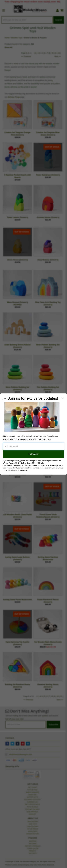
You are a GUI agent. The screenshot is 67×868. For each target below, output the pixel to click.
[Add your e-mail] (33, 446)
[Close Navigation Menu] (62, 398)
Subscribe (33, 454)
